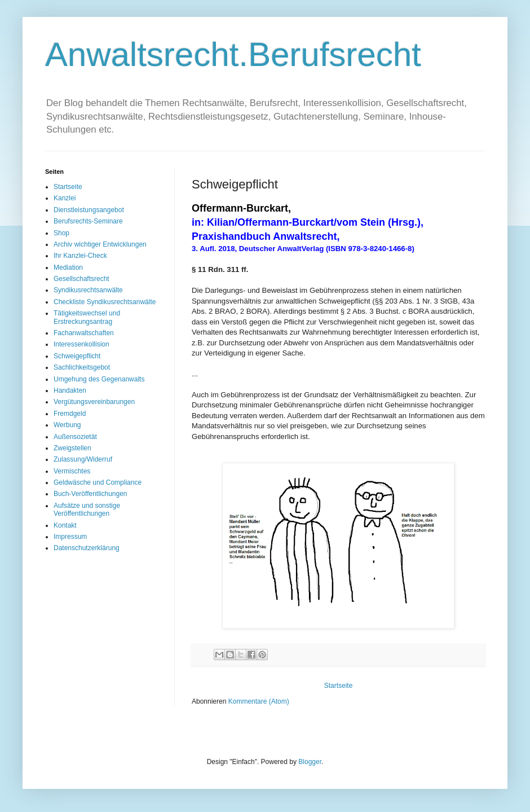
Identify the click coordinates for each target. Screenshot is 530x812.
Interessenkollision (81, 344)
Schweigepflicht (77, 356)
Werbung (67, 425)
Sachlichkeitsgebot (82, 367)
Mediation (68, 267)
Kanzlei (65, 198)
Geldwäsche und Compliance (98, 482)
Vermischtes (72, 471)
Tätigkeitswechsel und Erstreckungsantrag (87, 317)
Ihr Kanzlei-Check (80, 256)
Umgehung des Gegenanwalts (99, 379)
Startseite (339, 686)
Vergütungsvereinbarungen (94, 402)
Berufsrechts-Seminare (88, 221)
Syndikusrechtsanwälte (88, 290)
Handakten (70, 390)
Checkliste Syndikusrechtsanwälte (105, 302)
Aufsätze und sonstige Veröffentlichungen (87, 510)
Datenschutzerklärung (87, 548)
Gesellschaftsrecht (81, 279)
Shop (61, 233)
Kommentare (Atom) (259, 701)
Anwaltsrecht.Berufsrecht (233, 54)
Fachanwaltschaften (84, 333)
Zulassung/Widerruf (83, 459)
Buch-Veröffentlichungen (90, 494)
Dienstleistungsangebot (89, 210)
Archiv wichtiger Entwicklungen (100, 244)
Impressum (70, 537)
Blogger (310, 762)
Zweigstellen (72, 448)
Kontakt (65, 525)
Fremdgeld (70, 414)
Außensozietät (75, 437)
